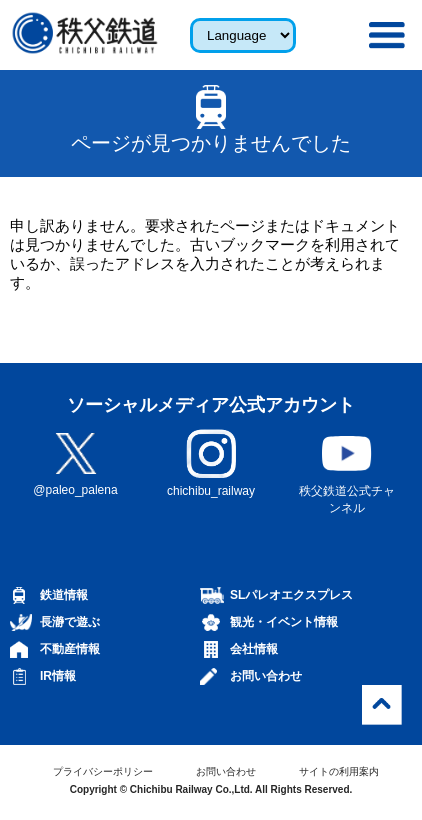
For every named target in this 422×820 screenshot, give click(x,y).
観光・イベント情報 (284, 622)
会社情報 (254, 649)
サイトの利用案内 (339, 771)
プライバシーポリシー (103, 771)
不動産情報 (70, 649)
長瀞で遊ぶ (70, 622)
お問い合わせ (266, 676)
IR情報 (58, 676)
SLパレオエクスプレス (291, 595)
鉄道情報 (64, 595)
